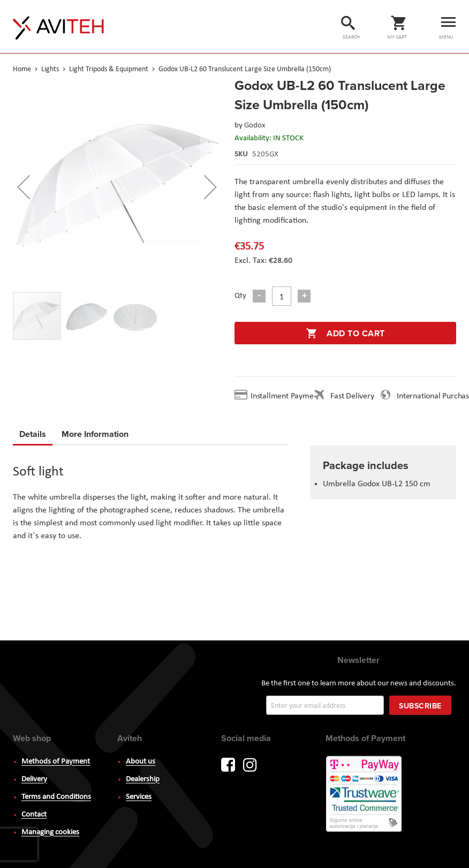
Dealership (143, 779)
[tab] (33, 436)
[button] (24, 187)
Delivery (34, 779)
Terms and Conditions (56, 797)
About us (141, 762)
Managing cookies (50, 832)
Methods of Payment (56, 762)
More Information (95, 432)
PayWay (365, 795)
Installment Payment (288, 396)
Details (33, 434)
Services (139, 797)
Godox (255, 126)
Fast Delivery (352, 396)
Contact (34, 815)
